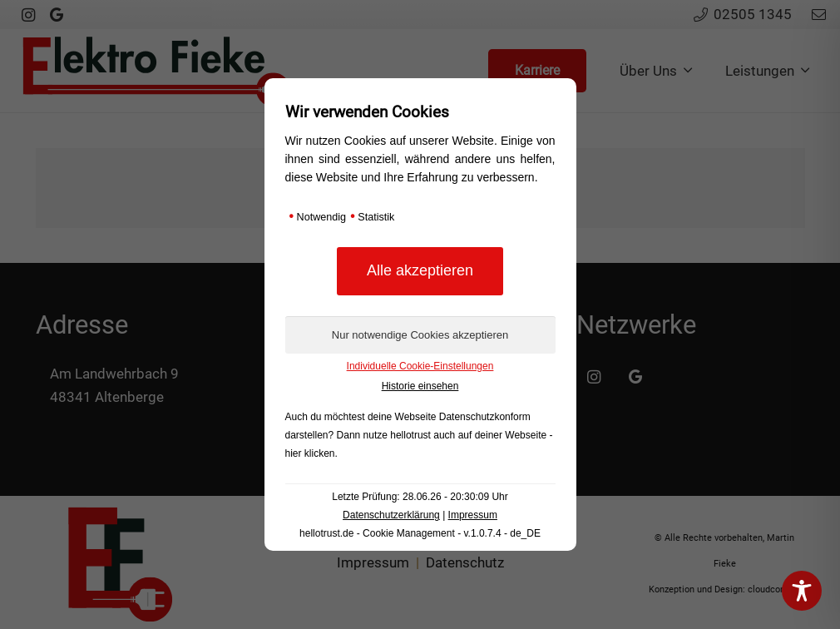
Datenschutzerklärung (391, 515)
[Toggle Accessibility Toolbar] (802, 591)
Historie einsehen (420, 386)
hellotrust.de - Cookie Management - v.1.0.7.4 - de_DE (420, 533)
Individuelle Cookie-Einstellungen (420, 366)
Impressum (473, 515)
